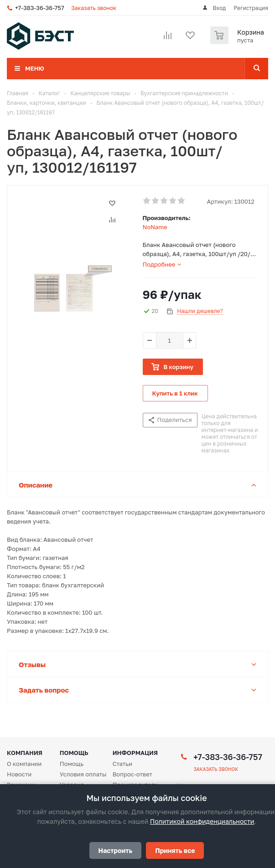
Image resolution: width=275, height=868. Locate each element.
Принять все (175, 850)
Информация (135, 753)
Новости (19, 774)
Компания (25, 753)
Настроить (116, 850)
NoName (155, 227)
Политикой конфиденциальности (202, 821)
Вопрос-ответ (132, 774)
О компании (24, 764)
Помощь (74, 753)
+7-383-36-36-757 (40, 8)
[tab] (162, 264)
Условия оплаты (83, 774)
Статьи (122, 764)
